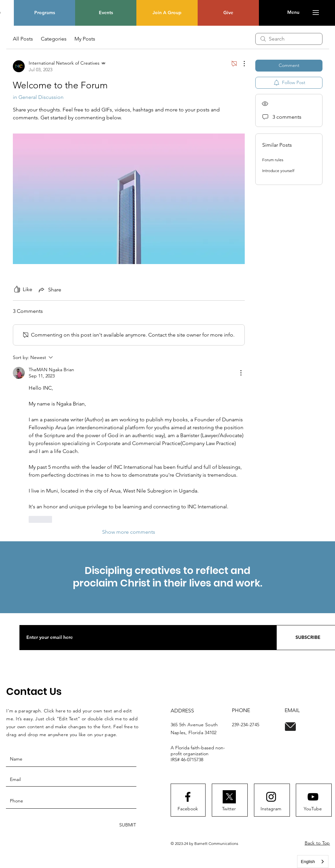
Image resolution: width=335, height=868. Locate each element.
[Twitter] (229, 809)
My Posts (85, 39)
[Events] (106, 13)
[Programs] (44, 13)
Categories (54, 39)
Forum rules (273, 160)
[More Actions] (241, 64)
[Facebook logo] (188, 797)
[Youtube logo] (313, 797)
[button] (293, 13)
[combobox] (313, 862)
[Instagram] (271, 809)
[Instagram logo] (271, 797)
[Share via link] (49, 290)
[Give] (228, 13)
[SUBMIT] (127, 825)
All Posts (23, 39)
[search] (289, 39)
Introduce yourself (278, 171)
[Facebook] (188, 809)
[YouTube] (313, 809)
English (308, 862)
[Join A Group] (167, 13)
